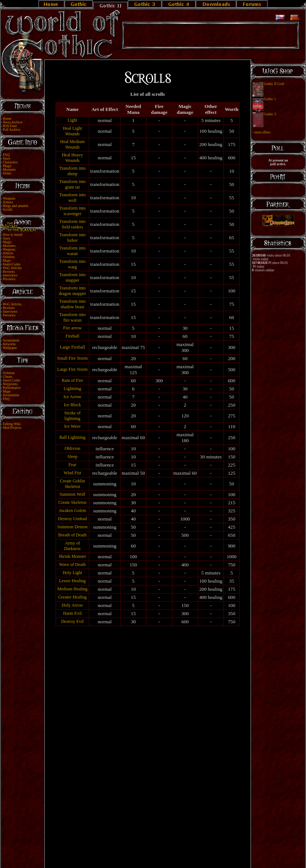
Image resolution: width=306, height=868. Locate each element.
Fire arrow (72, 328)
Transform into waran (72, 251)
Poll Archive (12, 130)
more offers (262, 132)
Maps (7, 261)
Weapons (9, 199)
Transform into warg (72, 264)
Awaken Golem (73, 511)
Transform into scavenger (72, 211)
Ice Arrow (72, 397)
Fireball (72, 336)
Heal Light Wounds (72, 131)
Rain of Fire (72, 380)
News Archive (13, 122)
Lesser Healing (72, 581)
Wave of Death (72, 564)
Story (7, 159)
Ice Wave (72, 426)
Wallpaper (10, 348)
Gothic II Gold (274, 84)
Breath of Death (73, 535)
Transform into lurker (72, 238)
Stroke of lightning (72, 416)
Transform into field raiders (72, 224)
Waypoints (10, 384)
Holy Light (72, 573)
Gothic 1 (270, 99)
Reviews (9, 272)
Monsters (9, 170)
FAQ (6, 155)
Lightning (72, 389)
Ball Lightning (72, 437)
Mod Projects (12, 428)
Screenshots (11, 340)
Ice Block (72, 405)
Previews (9, 279)
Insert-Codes (12, 264)
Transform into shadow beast (72, 304)
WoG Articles (12, 268)
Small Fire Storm (73, 358)
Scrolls (8, 210)
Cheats (8, 377)
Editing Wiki (12, 424)
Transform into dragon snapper (72, 291)
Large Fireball (72, 347)
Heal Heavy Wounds (72, 158)
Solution (9, 257)
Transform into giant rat (72, 184)
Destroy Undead (72, 519)
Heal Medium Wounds (72, 144)
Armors (8, 202)
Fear (72, 465)
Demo (7, 173)
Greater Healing (72, 597)
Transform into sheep (72, 171)
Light (72, 120)
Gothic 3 (270, 114)
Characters (10, 162)
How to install (13, 235)
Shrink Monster (72, 556)
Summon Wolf (72, 494)
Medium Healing (72, 589)
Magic (7, 166)
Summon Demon (72, 527)
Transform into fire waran (72, 317)
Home (7, 119)
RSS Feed (10, 126)
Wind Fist (72, 473)
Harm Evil (72, 613)
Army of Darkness (73, 546)
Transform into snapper (72, 277)
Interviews (10, 275)
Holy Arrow (72, 605)
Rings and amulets (16, 206)
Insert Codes (12, 380)
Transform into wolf (72, 198)
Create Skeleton (72, 502)
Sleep (73, 457)
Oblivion (73, 448)
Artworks (9, 344)
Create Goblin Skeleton (72, 484)
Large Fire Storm (72, 369)
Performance (12, 388)
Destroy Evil (72, 621)
